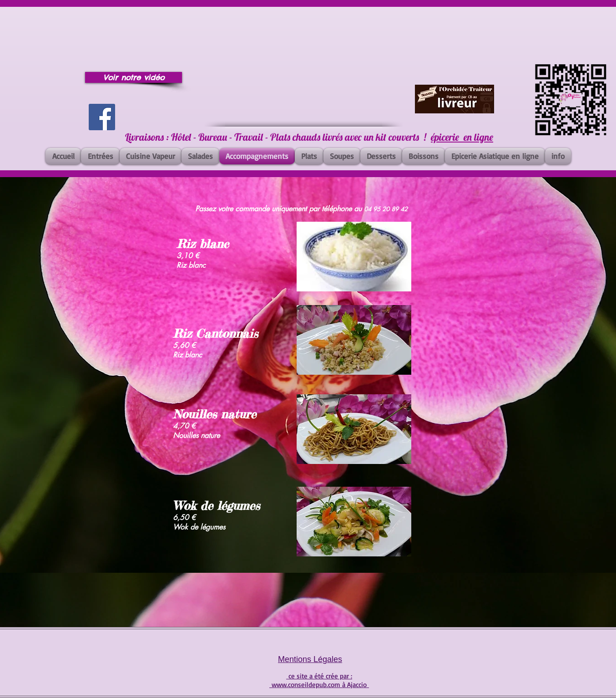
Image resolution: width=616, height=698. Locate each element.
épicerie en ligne (462, 137)
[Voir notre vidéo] (134, 77)
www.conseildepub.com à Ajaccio (319, 685)
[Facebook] (102, 117)
